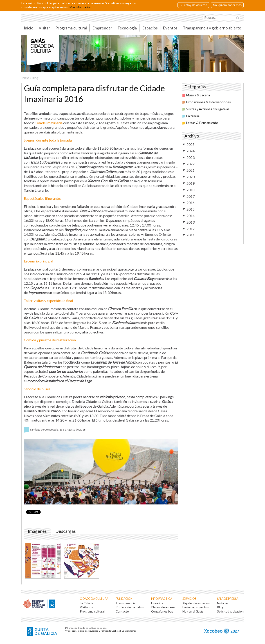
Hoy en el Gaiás (193, 611)
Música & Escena (196, 95)
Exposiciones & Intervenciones (207, 102)
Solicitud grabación (230, 611)
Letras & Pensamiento (200, 123)
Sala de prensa (228, 599)
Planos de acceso (163, 607)
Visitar (44, 28)
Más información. (81, 7)
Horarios (157, 603)
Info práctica (162, 599)
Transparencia (126, 603)
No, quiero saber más (227, 5)
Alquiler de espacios (196, 603)
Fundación (124, 599)
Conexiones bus (162, 611)
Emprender (102, 28)
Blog (35, 78)
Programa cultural (71, 28)
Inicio (29, 28)
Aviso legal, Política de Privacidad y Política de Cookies (92, 631)
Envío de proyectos (196, 607)
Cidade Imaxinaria (48, 123)
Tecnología (127, 28)
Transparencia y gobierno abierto (212, 28)
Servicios (189, 599)
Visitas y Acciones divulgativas (206, 109)
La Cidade (86, 603)
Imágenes (38, 531)
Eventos (170, 28)
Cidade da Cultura (94, 599)
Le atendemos (129, 631)
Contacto (122, 611)
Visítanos (86, 607)
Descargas (66, 531)
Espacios (150, 28)
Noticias (223, 603)
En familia (191, 116)
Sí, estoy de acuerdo (193, 5)
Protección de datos (130, 607)
